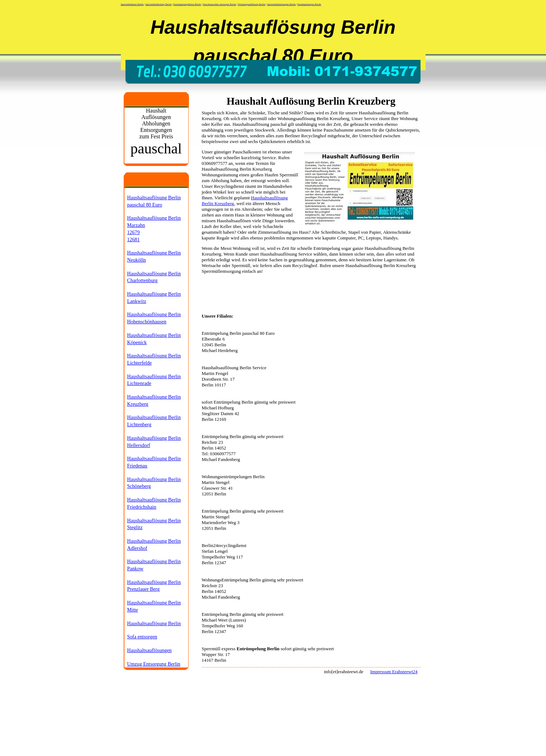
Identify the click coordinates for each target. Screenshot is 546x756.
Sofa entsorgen (142, 637)
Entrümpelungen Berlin (309, 4)
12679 (134, 232)
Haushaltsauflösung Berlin (154, 623)
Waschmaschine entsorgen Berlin (220, 4)
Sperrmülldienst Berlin (132, 4)
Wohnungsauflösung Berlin (251, 4)
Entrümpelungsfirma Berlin (187, 4)
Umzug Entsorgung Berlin (154, 664)
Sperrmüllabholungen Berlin (281, 4)
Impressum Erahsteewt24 (394, 672)
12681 (134, 239)
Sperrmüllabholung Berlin (158, 4)
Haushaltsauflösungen (149, 650)
